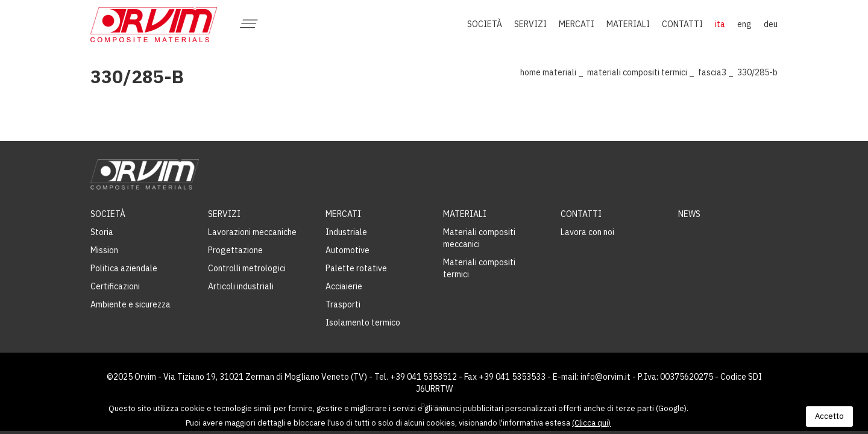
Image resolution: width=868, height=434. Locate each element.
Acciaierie (344, 286)
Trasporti (343, 304)
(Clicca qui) (591, 423)
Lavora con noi (587, 232)
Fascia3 (712, 72)
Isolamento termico (363, 322)
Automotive (348, 250)
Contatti (581, 214)
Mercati (343, 214)
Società (108, 214)
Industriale (346, 232)
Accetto (829, 416)
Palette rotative (356, 268)
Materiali (559, 72)
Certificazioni (115, 286)
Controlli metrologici (247, 268)
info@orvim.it (605, 377)
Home (530, 72)
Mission (104, 250)
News (689, 214)
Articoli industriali (241, 286)
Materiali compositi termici (637, 72)
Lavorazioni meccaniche (252, 232)
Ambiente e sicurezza (131, 304)
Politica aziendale (124, 268)
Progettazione (235, 250)
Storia (102, 232)
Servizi (224, 214)
